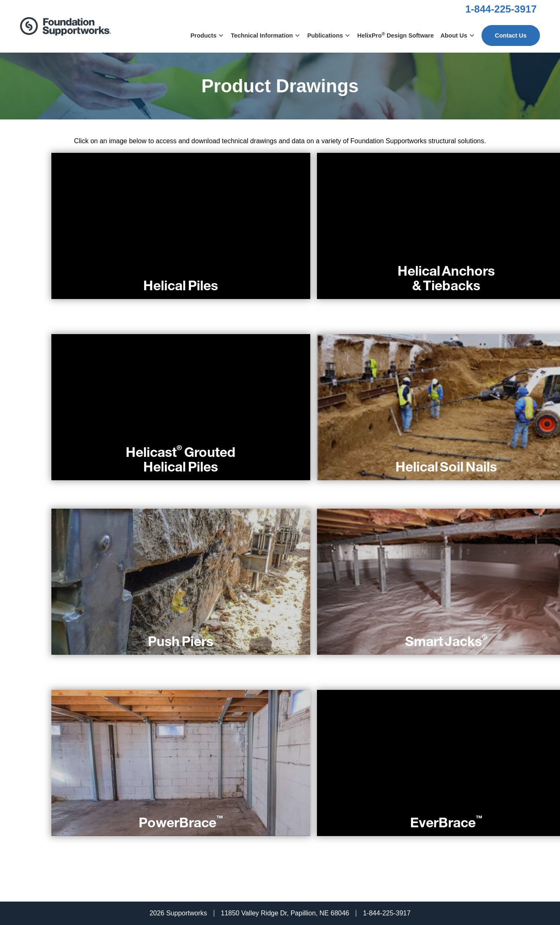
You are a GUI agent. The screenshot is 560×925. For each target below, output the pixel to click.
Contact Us (511, 35)
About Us (458, 35)
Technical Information (266, 35)
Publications (329, 35)
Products (207, 35)
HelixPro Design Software (396, 35)
